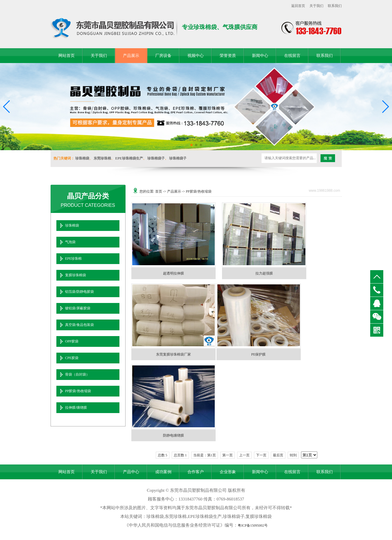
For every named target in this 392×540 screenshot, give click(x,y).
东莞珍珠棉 (102, 158)
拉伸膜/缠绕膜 (76, 408)
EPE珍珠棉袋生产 (129, 158)
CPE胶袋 (72, 358)
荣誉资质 (228, 56)
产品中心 (131, 472)
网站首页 (67, 56)
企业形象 (228, 472)
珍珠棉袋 (82, 158)
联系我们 (335, 6)
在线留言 (292, 56)
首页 (159, 191)
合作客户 (196, 472)
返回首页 (298, 6)
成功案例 (163, 472)
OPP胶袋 (72, 341)
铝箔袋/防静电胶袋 (79, 292)
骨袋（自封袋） (77, 374)
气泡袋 (70, 242)
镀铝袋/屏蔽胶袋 (78, 308)
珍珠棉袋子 (156, 158)
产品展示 (131, 56)
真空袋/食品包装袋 (79, 325)
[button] (191, 145)
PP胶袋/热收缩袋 (78, 391)
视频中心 (196, 56)
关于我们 (316, 6)
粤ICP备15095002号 (253, 525)
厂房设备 (163, 56)
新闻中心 (260, 56)
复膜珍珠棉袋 (76, 275)
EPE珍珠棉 (73, 259)
